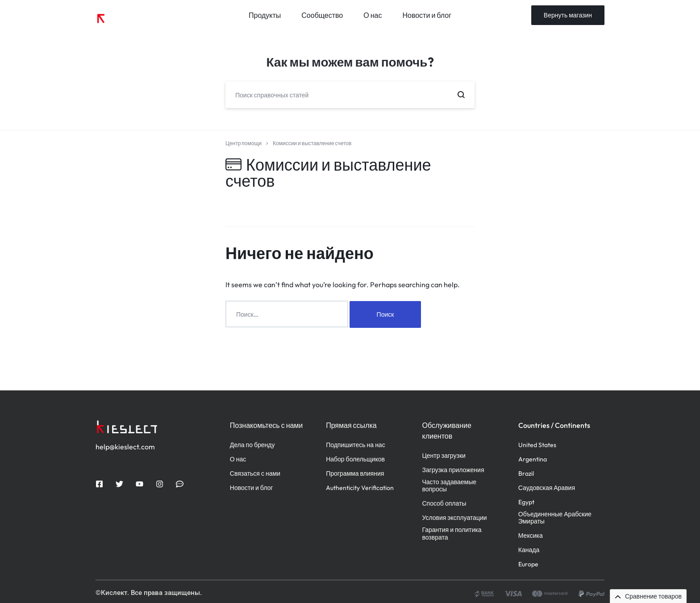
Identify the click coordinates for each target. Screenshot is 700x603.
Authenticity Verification (360, 488)
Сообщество (322, 15)
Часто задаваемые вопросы (449, 486)
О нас (373, 15)
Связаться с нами (255, 473)
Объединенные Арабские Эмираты (555, 518)
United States (537, 445)
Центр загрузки (444, 455)
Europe (528, 564)
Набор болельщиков (355, 459)
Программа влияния (355, 473)
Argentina (533, 459)
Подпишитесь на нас (356, 445)
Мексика (531, 535)
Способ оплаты (444, 503)
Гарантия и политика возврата (452, 533)
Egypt (526, 502)
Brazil (526, 473)
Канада (529, 550)
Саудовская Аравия (547, 488)
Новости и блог (427, 15)
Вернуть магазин (568, 15)
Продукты (265, 15)
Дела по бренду (252, 445)
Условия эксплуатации (454, 517)
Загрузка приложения (453, 470)
